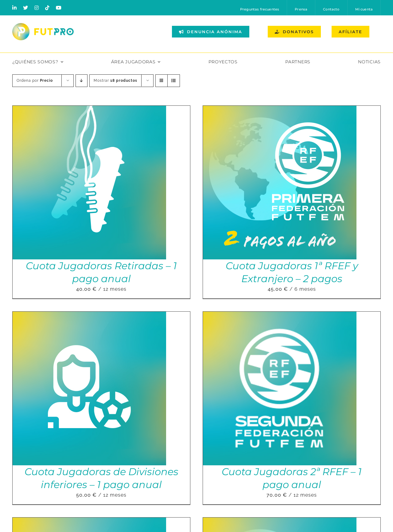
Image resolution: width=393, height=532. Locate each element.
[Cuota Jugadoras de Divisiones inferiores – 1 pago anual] (89, 316)
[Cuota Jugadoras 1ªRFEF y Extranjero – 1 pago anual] (280, 522)
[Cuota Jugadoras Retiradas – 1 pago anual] (89, 110)
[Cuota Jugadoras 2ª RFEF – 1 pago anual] (280, 316)
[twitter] (26, 8)
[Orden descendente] (82, 81)
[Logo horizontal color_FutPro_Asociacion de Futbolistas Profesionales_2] (43, 25)
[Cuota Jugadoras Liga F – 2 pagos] (89, 522)
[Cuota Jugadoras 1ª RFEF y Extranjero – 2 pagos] (280, 110)
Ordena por (35, 81)
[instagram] (37, 8)
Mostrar (115, 81)
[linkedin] (15, 8)
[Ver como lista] (174, 81)
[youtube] (59, 8)
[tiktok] (47, 8)
